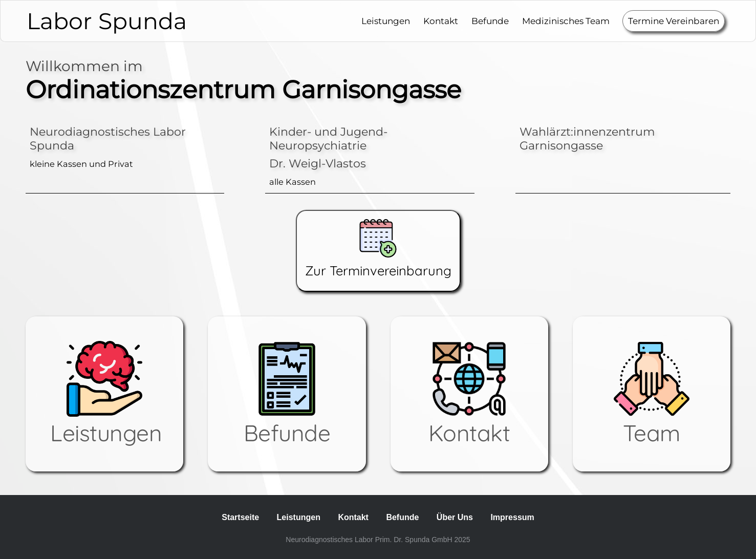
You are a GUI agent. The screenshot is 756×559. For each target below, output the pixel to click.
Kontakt (441, 21)
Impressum (512, 517)
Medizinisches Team (566, 21)
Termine (674, 21)
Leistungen (386, 21)
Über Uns (455, 517)
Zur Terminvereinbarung (378, 249)
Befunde (490, 21)
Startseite (240, 517)
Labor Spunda (107, 21)
